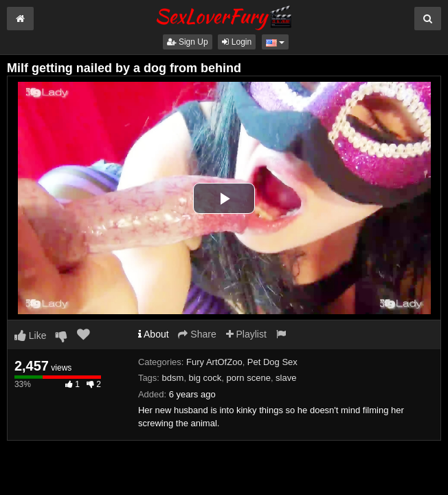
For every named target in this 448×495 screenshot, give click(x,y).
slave (286, 378)
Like (31, 335)
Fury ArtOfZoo (214, 362)
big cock (205, 378)
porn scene (249, 378)
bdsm (173, 378)
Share (197, 334)
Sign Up (188, 42)
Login (237, 42)
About (154, 334)
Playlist (246, 334)
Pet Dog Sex (272, 362)
